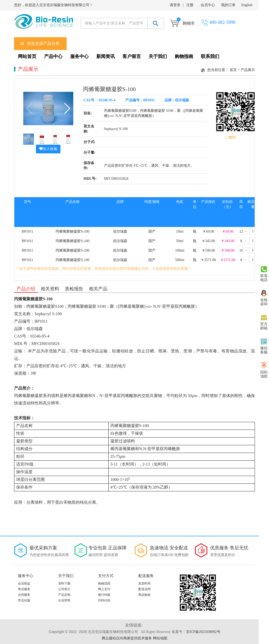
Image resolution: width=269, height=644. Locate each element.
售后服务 (24, 589)
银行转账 (104, 595)
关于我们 (158, 56)
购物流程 (104, 583)
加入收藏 (48, 149)
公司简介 (64, 589)
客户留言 (132, 56)
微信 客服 (264, 346)
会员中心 (208, 5)
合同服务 (24, 595)
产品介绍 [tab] (26, 289)
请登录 (175, 5)
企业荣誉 (64, 600)
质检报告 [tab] (74, 289)
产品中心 (53, 56)
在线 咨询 (264, 298)
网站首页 (27, 56)
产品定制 (64, 595)
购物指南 (184, 56)
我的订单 (228, 5)
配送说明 (144, 589)
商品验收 (144, 595)
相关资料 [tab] (50, 289)
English (247, 5)
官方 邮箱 (264, 322)
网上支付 (104, 589)
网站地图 (160, 638)
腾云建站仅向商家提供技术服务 (127, 638)
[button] (67, 108)
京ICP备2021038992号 (203, 632)
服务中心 (79, 56)
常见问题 (24, 600)
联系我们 (210, 56)
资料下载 (64, 583)
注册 (190, 5)
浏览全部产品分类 (43, 43)
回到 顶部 (264, 370)
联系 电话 (264, 274)
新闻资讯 (106, 56)
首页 (233, 70)
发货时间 (144, 583)
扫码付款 (104, 600)
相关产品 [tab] (98, 289)
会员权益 (24, 583)
